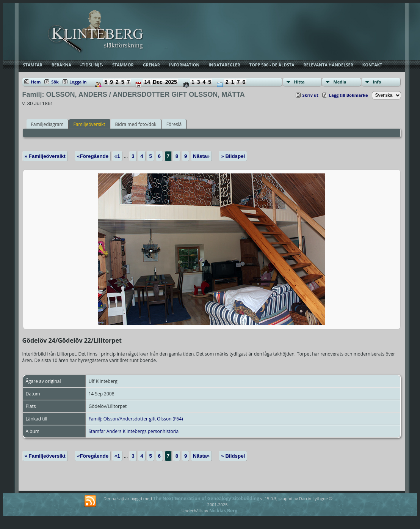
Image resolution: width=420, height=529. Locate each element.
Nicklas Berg (223, 511)
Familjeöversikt (89, 124)
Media (340, 82)
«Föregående (93, 156)
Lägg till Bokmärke (349, 95)
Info (377, 82)
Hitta (299, 82)
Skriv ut (310, 95)
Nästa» (201, 156)
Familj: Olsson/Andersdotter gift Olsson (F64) (136, 419)
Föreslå (174, 124)
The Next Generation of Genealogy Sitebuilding (206, 498)
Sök (55, 82)
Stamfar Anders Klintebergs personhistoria (134, 431)
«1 (117, 156)
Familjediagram (47, 124)
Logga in (78, 82)
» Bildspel (233, 156)
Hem (36, 82)
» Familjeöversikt (45, 156)
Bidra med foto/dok (136, 124)
